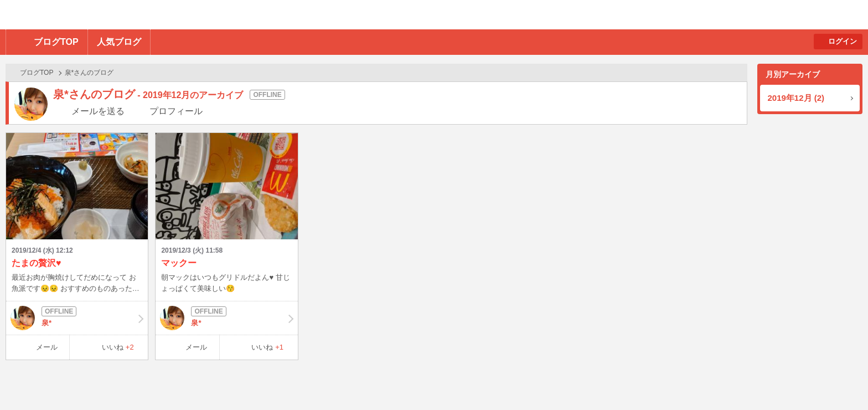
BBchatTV (158, 15)
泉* (77, 318)
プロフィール (176, 111)
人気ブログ (119, 42)
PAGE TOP (838, 380)
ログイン (843, 41)
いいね (118, 347)
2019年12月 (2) (796, 98)
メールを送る (98, 111)
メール (47, 347)
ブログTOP (56, 42)
